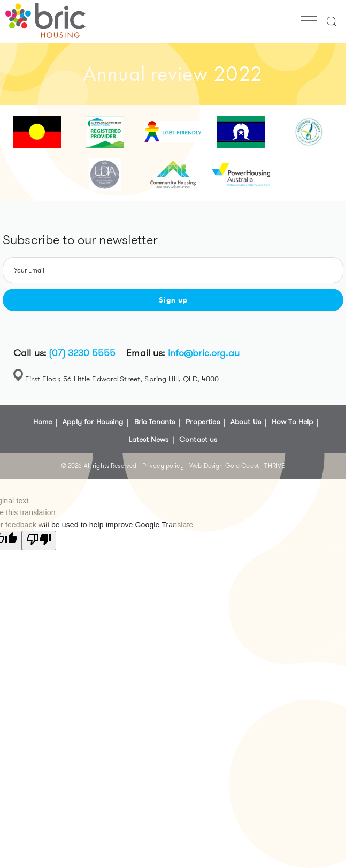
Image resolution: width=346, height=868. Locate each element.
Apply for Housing (93, 421)
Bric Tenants (155, 421)
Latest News (149, 439)
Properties (202, 421)
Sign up (173, 300)
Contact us (198, 439)
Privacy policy (164, 466)
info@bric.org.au (204, 353)
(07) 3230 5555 (82, 353)
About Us (246, 421)
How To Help (293, 421)
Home (43, 421)
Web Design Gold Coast (224, 466)
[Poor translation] (39, 540)
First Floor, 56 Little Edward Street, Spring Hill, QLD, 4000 (122, 379)
